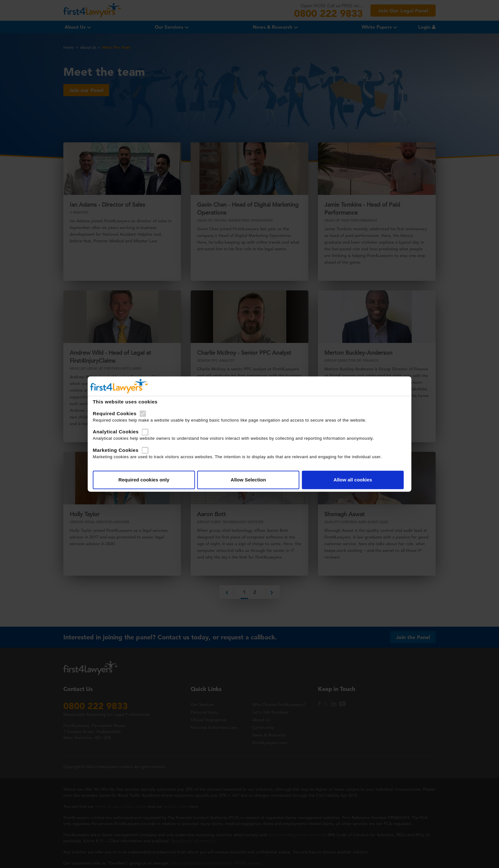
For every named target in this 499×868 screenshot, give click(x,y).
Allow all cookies (328, 490)
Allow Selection (248, 490)
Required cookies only (169, 490)
